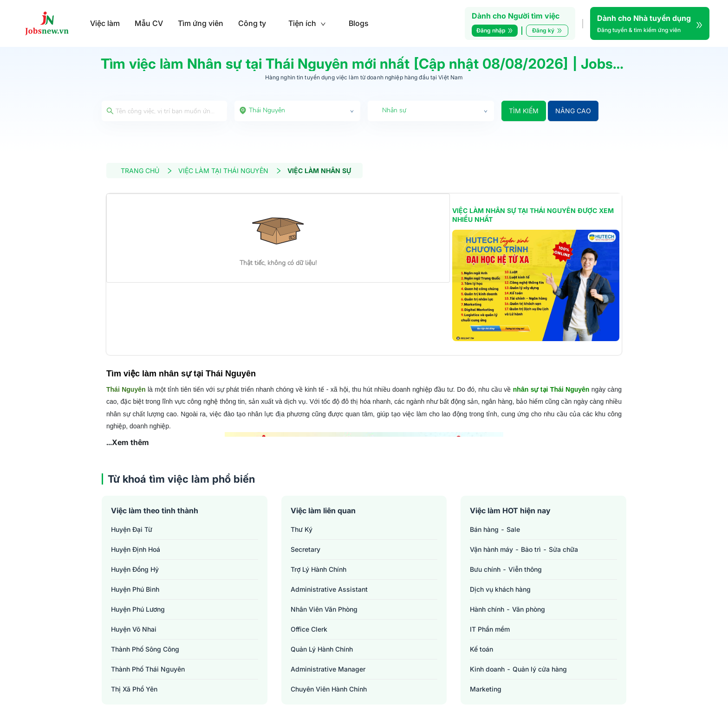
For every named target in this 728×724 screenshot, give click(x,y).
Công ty (252, 23)
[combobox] (298, 111)
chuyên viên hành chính (329, 689)
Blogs (359, 23)
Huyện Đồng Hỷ (135, 569)
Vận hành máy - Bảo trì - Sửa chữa (524, 549)
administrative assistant (329, 589)
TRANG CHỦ (147, 171)
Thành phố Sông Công (145, 649)
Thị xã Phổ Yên (134, 689)
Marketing (486, 689)
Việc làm (105, 23)
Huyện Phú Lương (138, 609)
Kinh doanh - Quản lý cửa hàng (518, 669)
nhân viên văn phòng (324, 609)
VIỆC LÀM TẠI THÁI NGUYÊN (230, 171)
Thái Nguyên (126, 389)
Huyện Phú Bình (135, 589)
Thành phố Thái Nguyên (148, 669)
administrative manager (328, 669)
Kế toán (481, 649)
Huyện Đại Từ (132, 529)
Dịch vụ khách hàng (500, 589)
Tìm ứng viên (201, 23)
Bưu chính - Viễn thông (506, 569)
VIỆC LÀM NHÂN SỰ (319, 171)
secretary (305, 549)
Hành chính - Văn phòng (507, 609)
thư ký (302, 529)
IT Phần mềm (490, 629)
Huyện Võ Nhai (134, 629)
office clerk (309, 629)
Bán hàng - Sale (495, 529)
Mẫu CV (149, 23)
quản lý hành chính (322, 649)
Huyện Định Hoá (136, 549)
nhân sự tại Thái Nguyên (551, 389)
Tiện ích (307, 23)
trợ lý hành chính (318, 569)
